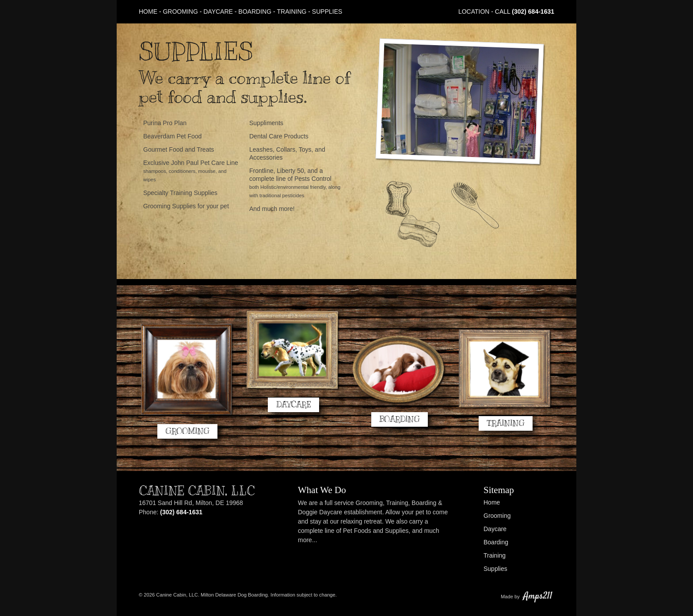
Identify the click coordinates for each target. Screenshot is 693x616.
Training (292, 11)
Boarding (255, 11)
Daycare (218, 11)
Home (148, 11)
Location (474, 11)
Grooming (180, 11)
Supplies (327, 11)
